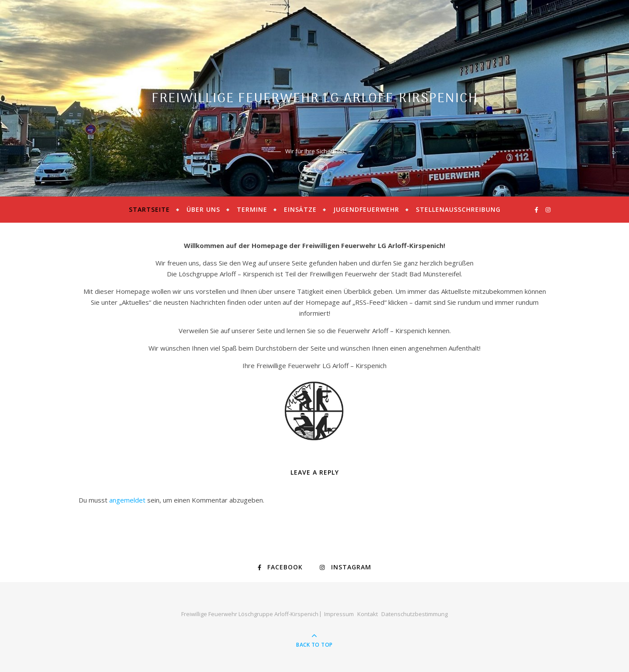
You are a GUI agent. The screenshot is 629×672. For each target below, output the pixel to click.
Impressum (339, 614)
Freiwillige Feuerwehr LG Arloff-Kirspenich (315, 99)
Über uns (203, 209)
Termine (252, 209)
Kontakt (368, 614)
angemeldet (127, 500)
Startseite (149, 209)
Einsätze (300, 209)
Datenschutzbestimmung (415, 614)
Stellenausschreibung (458, 209)
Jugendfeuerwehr (366, 209)
